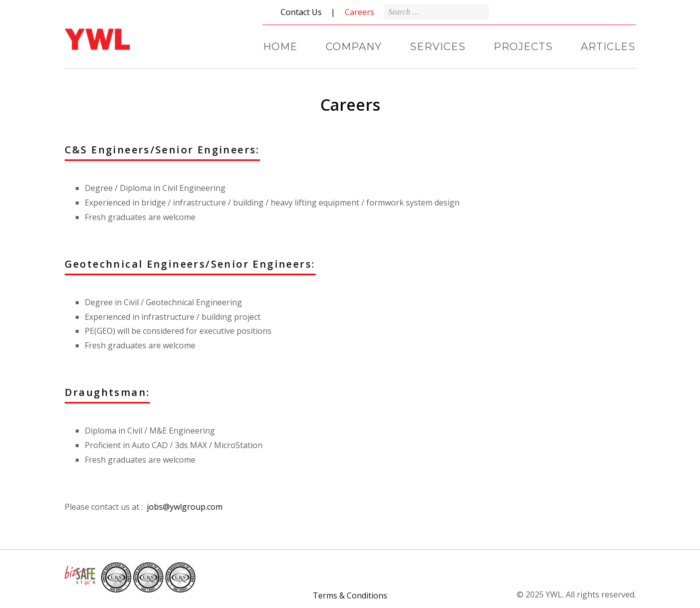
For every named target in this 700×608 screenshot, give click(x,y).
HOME (280, 47)
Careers (360, 12)
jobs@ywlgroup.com (184, 507)
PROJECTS (523, 47)
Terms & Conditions (350, 595)
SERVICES (438, 47)
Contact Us (301, 12)
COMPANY (354, 47)
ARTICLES (608, 47)
